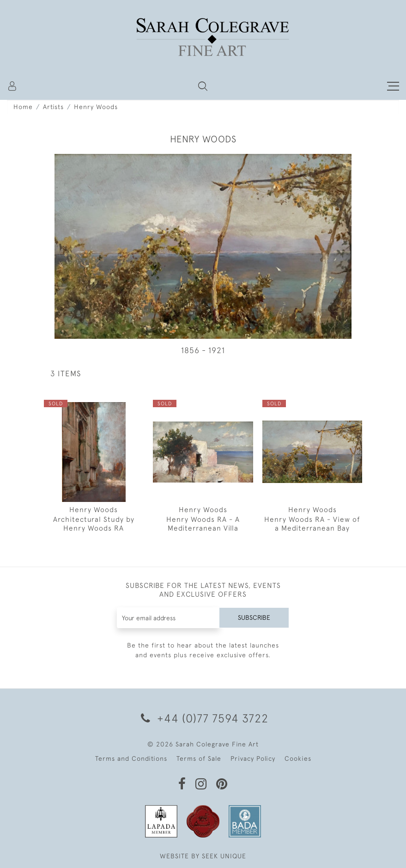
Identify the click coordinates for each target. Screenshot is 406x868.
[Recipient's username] (168, 618)
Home (23, 107)
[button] (203, 86)
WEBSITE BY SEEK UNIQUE (203, 856)
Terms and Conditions (131, 758)
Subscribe (254, 617)
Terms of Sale (199, 758)
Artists (53, 107)
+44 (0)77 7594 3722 (203, 718)
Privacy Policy (253, 758)
